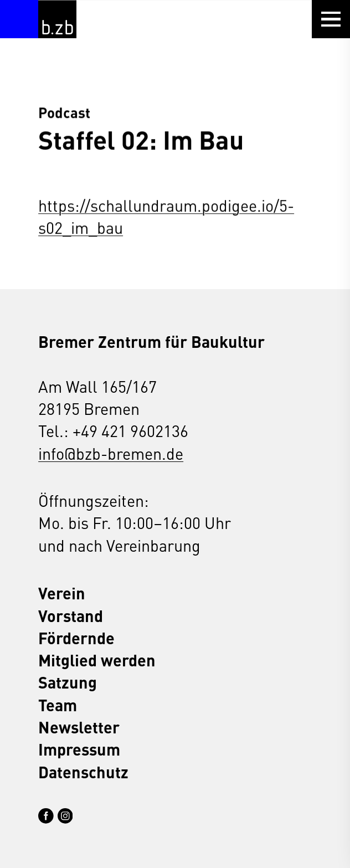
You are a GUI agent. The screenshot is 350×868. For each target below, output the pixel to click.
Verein (62, 593)
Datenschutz (83, 772)
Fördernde (76, 638)
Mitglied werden (97, 660)
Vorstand (71, 615)
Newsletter (79, 727)
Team (58, 705)
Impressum (79, 749)
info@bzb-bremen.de (111, 453)
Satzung (68, 682)
